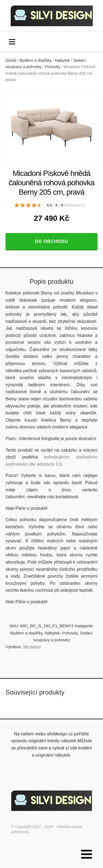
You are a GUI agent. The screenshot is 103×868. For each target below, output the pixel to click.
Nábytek (62, 60)
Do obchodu (51, 241)
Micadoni (32, 647)
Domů (11, 60)
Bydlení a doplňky (36, 60)
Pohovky (52, 67)
